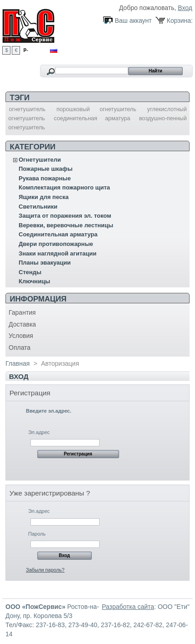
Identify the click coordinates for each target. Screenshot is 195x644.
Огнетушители (40, 160)
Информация (38, 299)
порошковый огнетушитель (96, 109)
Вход (185, 8)
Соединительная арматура (58, 234)
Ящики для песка (44, 197)
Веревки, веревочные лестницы (66, 225)
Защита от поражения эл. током (65, 216)
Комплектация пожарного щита (64, 187)
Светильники (38, 207)
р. (26, 49)
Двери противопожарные (56, 244)
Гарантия (22, 312)
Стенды (30, 272)
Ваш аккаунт (133, 20)
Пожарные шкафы (46, 169)
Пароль (37, 534)
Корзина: (180, 20)
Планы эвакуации (45, 263)
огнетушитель (27, 109)
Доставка (22, 324)
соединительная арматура (92, 118)
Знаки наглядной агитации (57, 253)
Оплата (20, 348)
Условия (21, 336)
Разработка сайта (128, 607)
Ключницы (34, 281)
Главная (17, 363)
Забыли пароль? (45, 570)
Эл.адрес (39, 432)
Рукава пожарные (45, 178)
